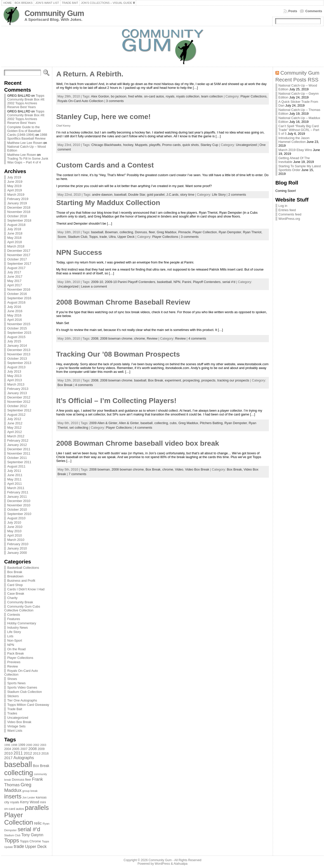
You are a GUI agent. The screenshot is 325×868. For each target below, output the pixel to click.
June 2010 (15, 527)
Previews (14, 662)
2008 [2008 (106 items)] (33, 749)
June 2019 (15, 182)
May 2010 (14, 531)
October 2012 (17, 406)
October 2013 (17, 358)
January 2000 (17, 553)
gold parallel (156, 195)
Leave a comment (94, 286)
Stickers (13, 696)
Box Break (15, 572)
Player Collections (20, 658)
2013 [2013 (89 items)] (37, 753)
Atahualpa (180, 864)
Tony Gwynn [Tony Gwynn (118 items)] (32, 835)
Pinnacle (184, 232)
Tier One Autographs (22, 700)
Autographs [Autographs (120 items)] (24, 758)
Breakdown (15, 576)
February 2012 (18, 440)
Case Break (16, 594)
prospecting (191, 380)
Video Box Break (19, 722)
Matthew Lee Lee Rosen (25, 143)
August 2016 (16, 302)
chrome (140, 338)
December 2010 (19, 501)
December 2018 (19, 207)
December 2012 (19, 397)
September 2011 (19, 462)
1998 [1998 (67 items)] (14, 745)
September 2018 (19, 220)
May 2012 (14, 428)
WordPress (162, 864)
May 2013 (14, 376)
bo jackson (119, 96)
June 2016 (15, 311)
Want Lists (15, 731)
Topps (93, 237)
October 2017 (17, 259)
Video (179, 469)
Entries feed (287, 210)
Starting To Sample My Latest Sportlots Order (300, 168)
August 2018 (16, 225)
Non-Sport (14, 640)
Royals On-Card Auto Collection (80, 101)
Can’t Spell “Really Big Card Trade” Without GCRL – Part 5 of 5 (299, 130)
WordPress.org (289, 219)
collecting (126, 232)
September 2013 (19, 363)
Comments (314, 11)
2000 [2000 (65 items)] (29, 745)
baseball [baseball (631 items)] (18, 764)
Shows (12, 679)
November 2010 (19, 505)
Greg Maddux (167, 232)
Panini (187, 282)
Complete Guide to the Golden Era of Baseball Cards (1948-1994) (24, 131)
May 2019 (14, 186)
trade (103, 237)
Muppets (141, 145)
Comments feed (290, 214)
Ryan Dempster (230, 232)
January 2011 (17, 497)
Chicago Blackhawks (106, 145)
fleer (152, 232)
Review (12, 666)
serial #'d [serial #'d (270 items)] (29, 829)
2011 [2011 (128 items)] (18, 753)
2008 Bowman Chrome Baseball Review (123, 302)
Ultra (112, 237)
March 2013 (16, 384)
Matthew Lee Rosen (22, 155)
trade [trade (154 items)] (19, 846)
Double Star (137, 195)
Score (62, 237)
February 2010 (18, 544)
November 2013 (19, 354)
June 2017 (15, 277)
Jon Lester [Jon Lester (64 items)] (29, 797)
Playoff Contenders (207, 282)
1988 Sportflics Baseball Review (27, 137)
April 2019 (14, 190)
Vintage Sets (16, 726)
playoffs (155, 145)
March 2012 (16, 436)
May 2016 (14, 315)
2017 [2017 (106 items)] (8, 758)
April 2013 (14, 380)
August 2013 (16, 367)
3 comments (115, 101)
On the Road (16, 649)
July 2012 (14, 419)
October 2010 (17, 510)
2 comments (237, 195)
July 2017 (14, 272)
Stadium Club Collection (25, 692)
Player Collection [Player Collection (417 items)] (19, 819)
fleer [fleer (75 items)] (28, 780)
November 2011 (19, 453)
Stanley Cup (209, 145)
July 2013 (14, 371)
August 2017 (16, 268)
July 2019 (14, 177)
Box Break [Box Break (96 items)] (41, 766)
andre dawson (102, 195)
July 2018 (14, 229)
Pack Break (15, 653)
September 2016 (19, 298)
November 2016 (19, 289)
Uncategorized (18, 718)
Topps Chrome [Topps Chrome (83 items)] (31, 841)
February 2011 (18, 492)
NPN (11, 645)
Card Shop (15, 585)
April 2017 (14, 285)
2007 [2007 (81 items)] (24, 749)
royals (170, 96)
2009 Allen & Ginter (103, 423)
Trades (12, 713)
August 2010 (16, 518)
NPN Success (79, 252)
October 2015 (17, 328)
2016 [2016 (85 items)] (45, 753)
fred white (135, 96)
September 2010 (19, 514)
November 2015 (19, 324)
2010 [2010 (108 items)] (8, 753)
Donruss (141, 232)
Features (14, 619)
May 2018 (14, 238)
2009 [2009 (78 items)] (41, 749)
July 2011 (14, 471)
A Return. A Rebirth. (90, 74)
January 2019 (17, 203)
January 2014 (17, 346)
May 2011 (14, 479)
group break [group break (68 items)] (30, 791)
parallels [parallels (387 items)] (37, 808)
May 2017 (14, 281)
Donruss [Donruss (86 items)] (18, 780)
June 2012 (15, 423)
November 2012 (19, 402)
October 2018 (17, 216)
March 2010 (16, 540)
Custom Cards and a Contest (105, 165)
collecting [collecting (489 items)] (19, 773)
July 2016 (14, 307)
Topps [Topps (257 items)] (12, 840)
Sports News (16, 683)
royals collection (188, 96)
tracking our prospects (233, 380)
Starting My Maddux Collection (108, 203)
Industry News (17, 628)
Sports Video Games (22, 687)
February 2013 (18, 389)
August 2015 (16, 337)
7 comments (77, 474)
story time (187, 195)
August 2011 (16, 466)
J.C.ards (172, 195)
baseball (120, 195)
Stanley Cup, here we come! (103, 117)
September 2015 (19, 333)
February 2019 (18, 199)
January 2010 (17, 548)
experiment (173, 380)
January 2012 (17, 445)
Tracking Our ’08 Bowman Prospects (118, 354)
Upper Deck (126, 237)
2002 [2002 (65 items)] (36, 745)
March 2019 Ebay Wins (295, 150)
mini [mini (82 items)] (43, 802)
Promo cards (172, 145)
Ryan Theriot (252, 232)
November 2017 (19, 255)
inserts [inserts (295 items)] (13, 796)
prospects (208, 380)
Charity (12, 598)
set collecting (79, 428)
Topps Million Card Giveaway (28, 705)
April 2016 (14, 320)
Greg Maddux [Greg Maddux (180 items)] (18, 787)
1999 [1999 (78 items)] (22, 745)
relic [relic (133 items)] (38, 823)
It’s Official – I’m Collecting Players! (116, 401)
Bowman (111, 232)
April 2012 (14, 432)
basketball (164, 282)
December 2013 (19, 350)
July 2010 (14, 522)
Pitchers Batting (211, 423)
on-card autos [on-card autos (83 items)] (14, 809)
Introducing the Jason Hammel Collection (294, 140)
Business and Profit (21, 581)
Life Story (14, 632)
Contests (14, 615)
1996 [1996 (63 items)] (7, 745)
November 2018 (19, 212)
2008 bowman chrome (116, 338)
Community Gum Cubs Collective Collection (22, 608)
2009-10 (97, 282)
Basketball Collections (23, 568)
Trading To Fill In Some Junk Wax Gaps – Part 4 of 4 (28, 160)
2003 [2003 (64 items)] (43, 745)
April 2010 (14, 535)
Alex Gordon (100, 96)
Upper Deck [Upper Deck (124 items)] (36, 846)
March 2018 (16, 246)
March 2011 (16, 488)
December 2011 (19, 449)
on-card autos (154, 96)
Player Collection (205, 232)
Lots (10, 636)
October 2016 (17, 294)
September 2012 (19, 410)
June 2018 (15, 233)
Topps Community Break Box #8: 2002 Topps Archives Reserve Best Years (26, 101)
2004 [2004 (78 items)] (8, 749)
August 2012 (16, 415)
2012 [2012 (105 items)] (28, 753)
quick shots (191, 145)
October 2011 (17, 458)
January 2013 (17, 393)
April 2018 (14, 242)
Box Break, (235, 469)
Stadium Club (78, 237)
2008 (95, 338)
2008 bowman (100, 469)
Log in (283, 206)
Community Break (20, 602)
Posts (293, 11)
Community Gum (54, 13)
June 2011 (15, 475)
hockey (128, 145)
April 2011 (14, 484)
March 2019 (16, 195)
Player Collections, (254, 96)
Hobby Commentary (22, 623)
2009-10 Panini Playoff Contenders (130, 282)
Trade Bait (15, 709)
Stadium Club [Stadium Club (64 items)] (12, 835)
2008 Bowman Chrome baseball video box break (137, 443)
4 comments (197, 338)
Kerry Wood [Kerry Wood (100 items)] (30, 802)
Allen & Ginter (129, 423)
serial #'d (229, 282)
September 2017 (19, 264)
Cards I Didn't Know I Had (26, 589)
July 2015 (14, 341)
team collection (212, 96)
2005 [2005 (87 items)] (16, 749)
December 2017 (19, 251)
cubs (173, 423)
